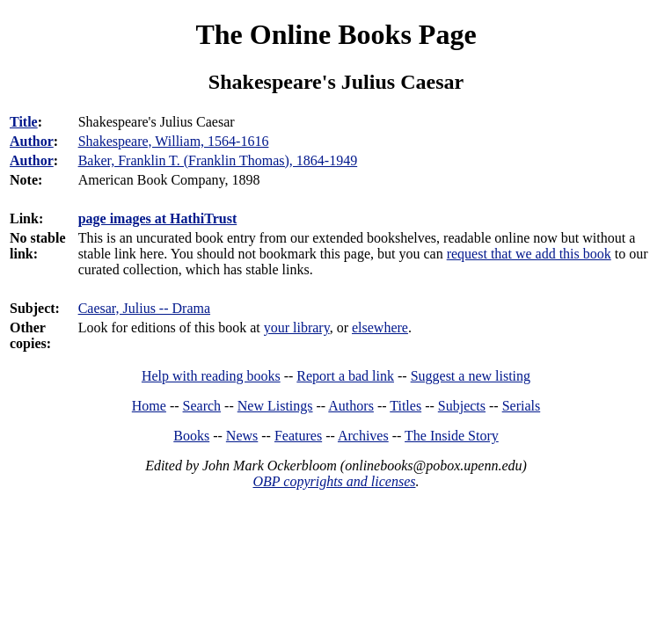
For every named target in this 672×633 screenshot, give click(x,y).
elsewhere (380, 327)
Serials (522, 406)
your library (297, 327)
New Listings (275, 406)
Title (24, 122)
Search (202, 406)
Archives (363, 436)
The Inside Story (452, 436)
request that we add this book (529, 254)
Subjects (462, 406)
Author (32, 141)
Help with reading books (211, 376)
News (242, 436)
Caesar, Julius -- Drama (144, 308)
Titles (405, 406)
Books (191, 436)
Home (149, 406)
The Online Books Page (336, 34)
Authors (351, 406)
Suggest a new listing (471, 376)
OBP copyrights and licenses (334, 481)
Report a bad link (345, 376)
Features (298, 436)
